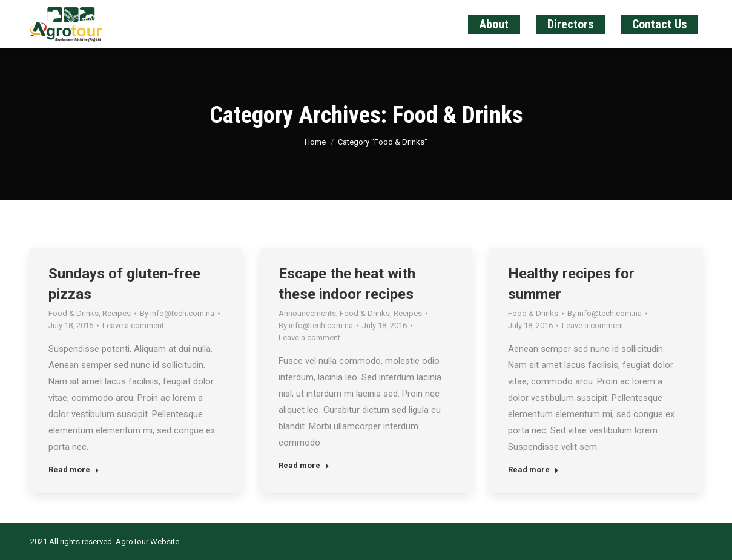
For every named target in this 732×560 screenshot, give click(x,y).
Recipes (117, 313)
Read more (74, 469)
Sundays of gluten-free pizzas (124, 284)
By (177, 313)
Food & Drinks (74, 313)
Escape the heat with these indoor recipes (347, 284)
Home (315, 142)
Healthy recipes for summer (571, 284)
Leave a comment (133, 325)
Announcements (307, 313)
